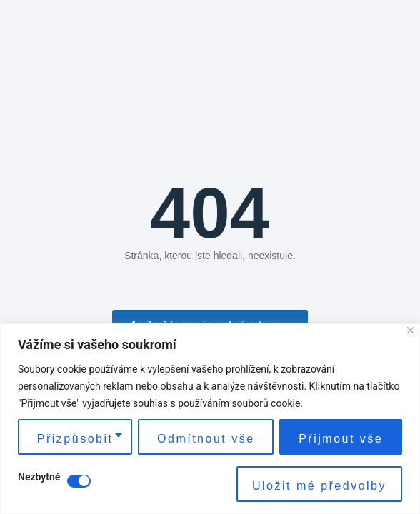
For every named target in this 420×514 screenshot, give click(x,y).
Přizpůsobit (75, 439)
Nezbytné (39, 477)
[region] (210, 419)
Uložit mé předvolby (319, 486)
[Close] (410, 330)
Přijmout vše (341, 439)
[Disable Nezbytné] (79, 481)
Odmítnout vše (206, 439)
